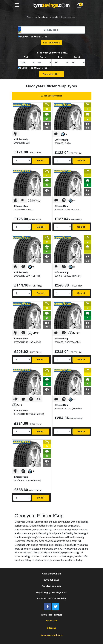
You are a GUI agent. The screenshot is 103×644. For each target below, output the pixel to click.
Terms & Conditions (52, 635)
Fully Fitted (27, 37)
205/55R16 (36, 556)
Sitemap (51, 628)
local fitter (70, 560)
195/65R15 (53, 556)
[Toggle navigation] (17, 5)
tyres (79, 545)
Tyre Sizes (52, 621)
